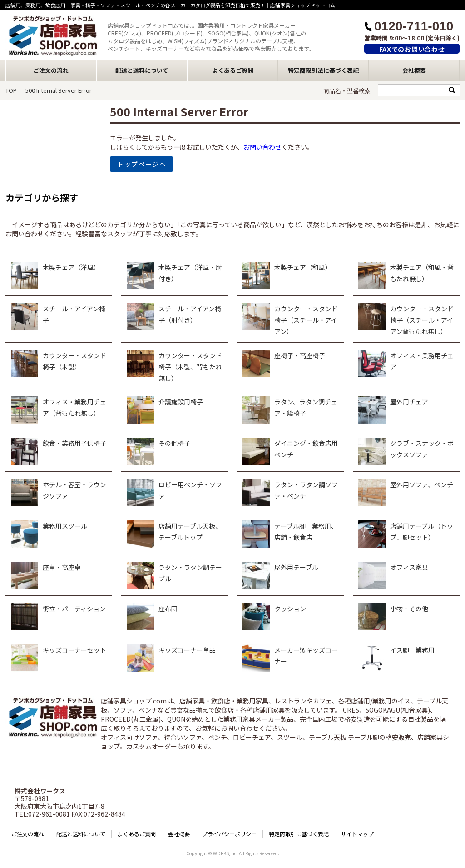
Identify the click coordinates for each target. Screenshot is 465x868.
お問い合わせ (262, 147)
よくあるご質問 (233, 70)
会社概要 (414, 70)
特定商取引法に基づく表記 (323, 70)
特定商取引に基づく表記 (299, 834)
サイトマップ (357, 834)
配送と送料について (142, 70)
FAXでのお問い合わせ (412, 49)
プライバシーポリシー (229, 834)
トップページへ (142, 164)
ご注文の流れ (51, 70)
